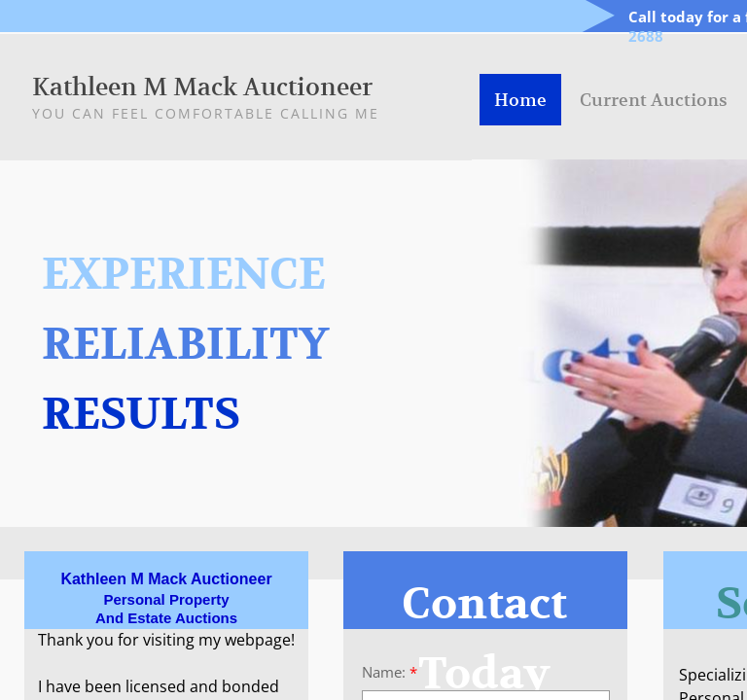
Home (520, 100)
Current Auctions (654, 100)
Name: (390, 672)
